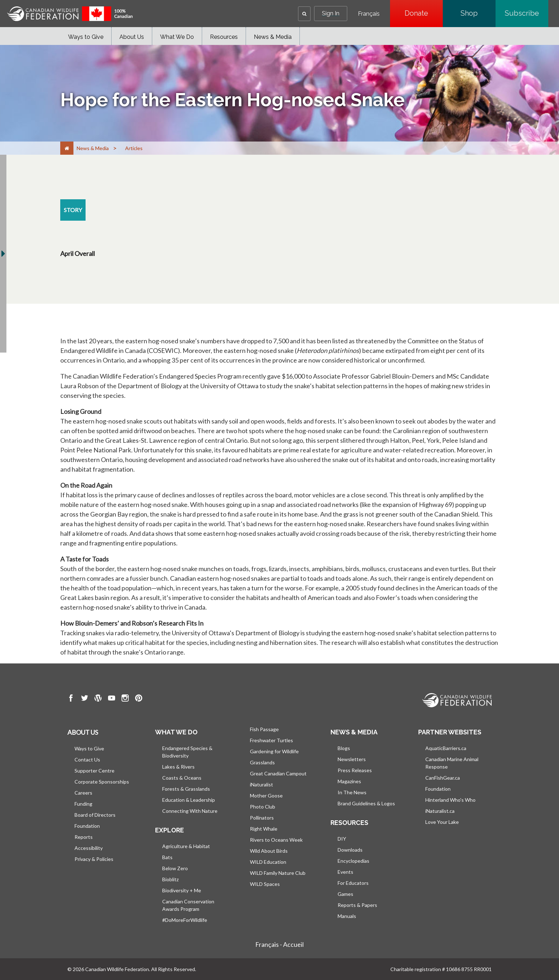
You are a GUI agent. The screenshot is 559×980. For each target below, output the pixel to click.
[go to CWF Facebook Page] (71, 699)
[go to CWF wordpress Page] (98, 699)
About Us (132, 37)
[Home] (67, 148)
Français (369, 14)
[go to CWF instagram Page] (125, 699)
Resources (224, 37)
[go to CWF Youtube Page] (112, 699)
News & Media (273, 37)
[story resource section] (73, 210)
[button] (304, 14)
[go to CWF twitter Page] (84, 699)
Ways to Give (86, 37)
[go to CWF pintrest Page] (139, 699)
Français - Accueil (279, 944)
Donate (424, 13)
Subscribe (527, 13)
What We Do (177, 37)
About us (83, 732)
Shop (478, 13)
